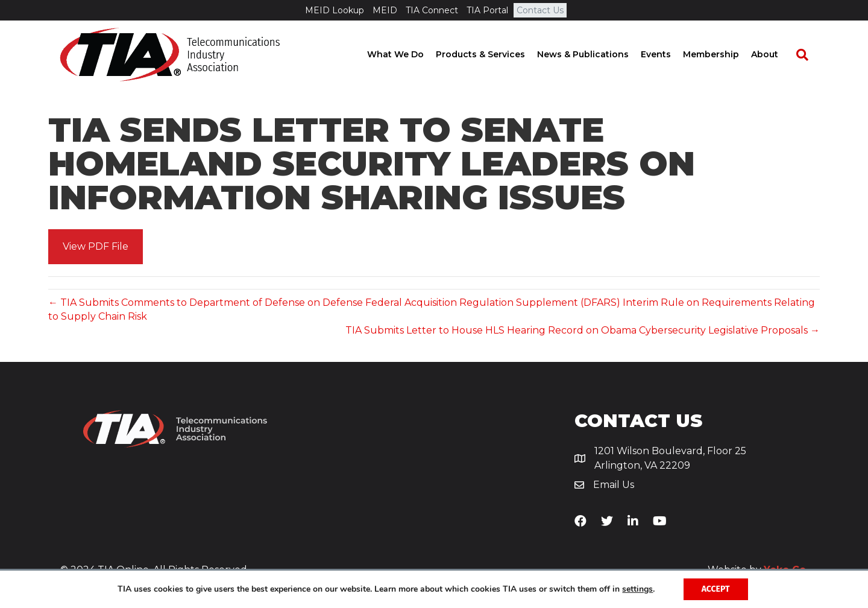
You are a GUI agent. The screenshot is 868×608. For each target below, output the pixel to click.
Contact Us (540, 10)
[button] (96, 247)
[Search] (808, 55)
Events (667, 54)
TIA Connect (432, 10)
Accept (716, 589)
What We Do (407, 54)
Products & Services (492, 54)
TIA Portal (487, 10)
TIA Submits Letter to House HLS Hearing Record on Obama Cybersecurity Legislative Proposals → (583, 330)
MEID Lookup (335, 10)
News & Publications (594, 54)
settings (637, 589)
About (776, 54)
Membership (722, 54)
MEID (385, 10)
